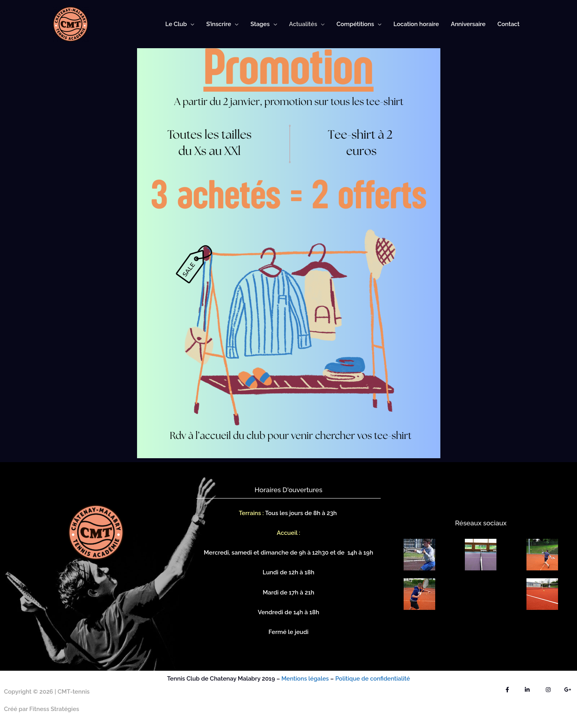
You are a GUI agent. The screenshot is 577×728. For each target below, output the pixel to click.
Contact (508, 24)
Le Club (176, 24)
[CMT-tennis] (70, 24)
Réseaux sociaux (481, 523)
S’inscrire (219, 24)
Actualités (303, 24)
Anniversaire (468, 24)
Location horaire (416, 24)
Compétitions (355, 24)
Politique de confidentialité (373, 679)
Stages (260, 24)
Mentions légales (304, 679)
